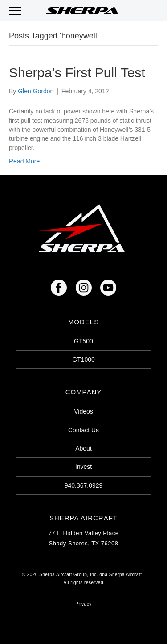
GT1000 (83, 360)
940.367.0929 (84, 485)
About (83, 448)
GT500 (83, 341)
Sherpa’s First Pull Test (77, 73)
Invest (83, 467)
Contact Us (83, 430)
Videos (83, 411)
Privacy (83, 604)
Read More (24, 161)
